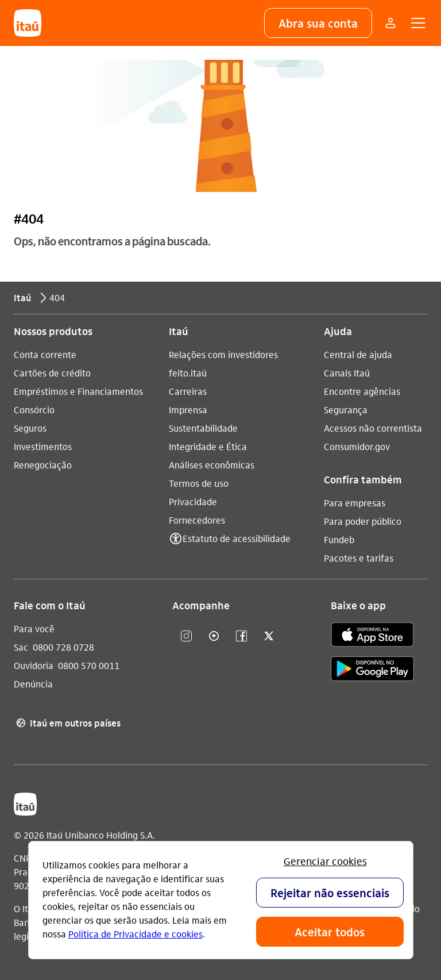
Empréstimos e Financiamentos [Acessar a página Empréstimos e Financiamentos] (78, 391)
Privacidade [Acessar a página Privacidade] (193, 501)
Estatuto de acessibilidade (237, 538)
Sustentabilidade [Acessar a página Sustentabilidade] (203, 428)
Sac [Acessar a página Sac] (21, 647)
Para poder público (363, 521)
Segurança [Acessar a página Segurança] (346, 410)
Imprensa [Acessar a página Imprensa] (188, 410)
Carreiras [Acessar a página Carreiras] (188, 391)
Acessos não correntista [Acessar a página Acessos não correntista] (373, 428)
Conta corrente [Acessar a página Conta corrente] (45, 354)
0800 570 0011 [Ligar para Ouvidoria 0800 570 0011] (89, 665)
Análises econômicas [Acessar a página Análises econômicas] (212, 465)
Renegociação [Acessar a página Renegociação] (43, 465)
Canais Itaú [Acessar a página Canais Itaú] (347, 373)
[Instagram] (186, 637)
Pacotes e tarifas (359, 558)
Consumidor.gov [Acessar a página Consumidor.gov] (357, 446)
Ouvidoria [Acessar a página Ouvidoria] (34, 665)
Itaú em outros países (67, 723)
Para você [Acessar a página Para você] (34, 629)
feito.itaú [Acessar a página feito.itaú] (188, 373)
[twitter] (269, 637)
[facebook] (241, 637)
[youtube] (214, 637)
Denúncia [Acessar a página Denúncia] (33, 684)
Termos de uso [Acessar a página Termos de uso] (199, 483)
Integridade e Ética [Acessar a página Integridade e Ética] (208, 446)
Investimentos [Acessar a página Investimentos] (43, 446)
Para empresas (355, 503)
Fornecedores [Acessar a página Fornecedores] (197, 520)
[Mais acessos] (390, 23)
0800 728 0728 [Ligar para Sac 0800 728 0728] (63, 647)
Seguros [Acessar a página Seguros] (30, 428)
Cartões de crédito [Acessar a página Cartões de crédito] (52, 373)
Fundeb (339, 539)
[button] (318, 23)
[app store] (372, 636)
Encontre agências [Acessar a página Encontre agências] (362, 391)
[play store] (372, 670)
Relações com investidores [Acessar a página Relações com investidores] (223, 354)
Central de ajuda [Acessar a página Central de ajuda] (358, 354)
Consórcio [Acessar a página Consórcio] (34, 410)
